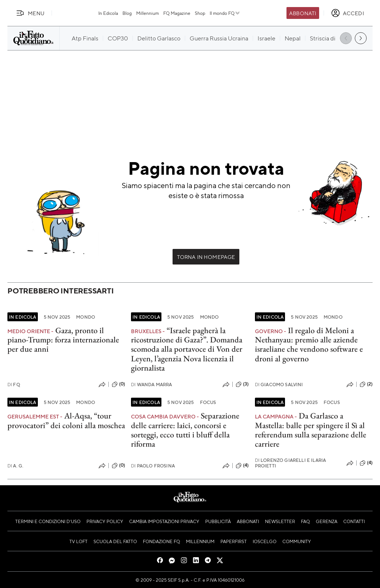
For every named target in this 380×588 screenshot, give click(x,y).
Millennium (148, 13)
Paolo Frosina (153, 466)
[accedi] (348, 13)
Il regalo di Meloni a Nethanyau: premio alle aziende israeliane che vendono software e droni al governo (309, 344)
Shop (200, 13)
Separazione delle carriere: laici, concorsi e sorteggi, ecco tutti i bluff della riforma (185, 430)
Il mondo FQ (225, 13)
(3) (242, 384)
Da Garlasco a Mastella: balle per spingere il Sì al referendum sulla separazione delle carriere (311, 430)
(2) (366, 384)
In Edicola (108, 13)
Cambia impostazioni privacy (164, 521)
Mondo (86, 317)
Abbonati (303, 13)
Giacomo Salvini (279, 385)
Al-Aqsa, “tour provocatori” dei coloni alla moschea (66, 420)
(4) (242, 466)
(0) (118, 384)
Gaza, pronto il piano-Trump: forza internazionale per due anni (63, 340)
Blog (127, 13)
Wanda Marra (151, 385)
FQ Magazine (177, 13)
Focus (208, 402)
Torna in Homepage (206, 257)
